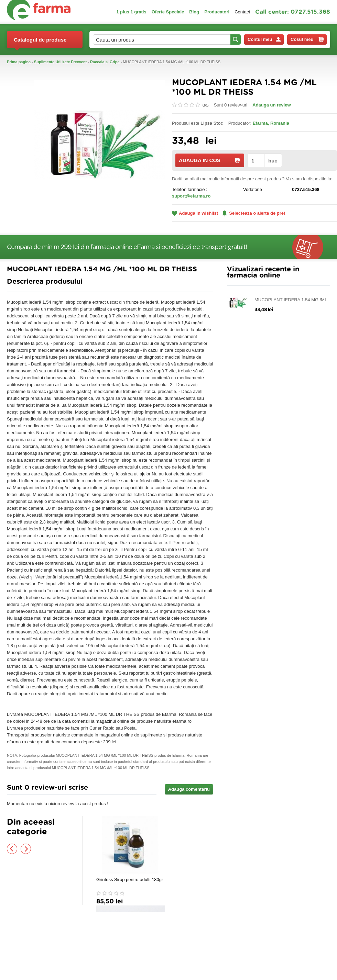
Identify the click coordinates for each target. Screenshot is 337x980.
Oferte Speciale (168, 12)
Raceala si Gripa (105, 62)
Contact (242, 12)
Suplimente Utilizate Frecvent (60, 62)
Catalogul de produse (40, 42)
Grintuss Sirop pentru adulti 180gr (130, 880)
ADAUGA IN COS (209, 160)
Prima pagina (19, 62)
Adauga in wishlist (195, 213)
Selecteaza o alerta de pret (254, 213)
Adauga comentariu (189, 789)
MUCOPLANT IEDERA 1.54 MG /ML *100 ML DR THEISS (291, 300)
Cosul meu (307, 40)
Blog (194, 12)
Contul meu (264, 39)
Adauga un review (271, 105)
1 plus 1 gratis (131, 12)
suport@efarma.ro (191, 196)
